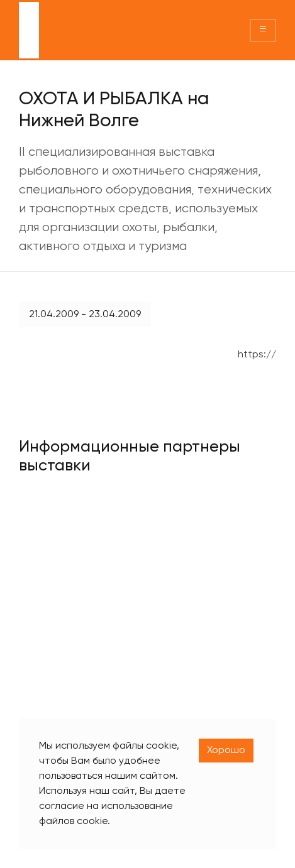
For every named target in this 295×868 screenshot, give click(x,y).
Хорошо (226, 751)
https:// (257, 355)
